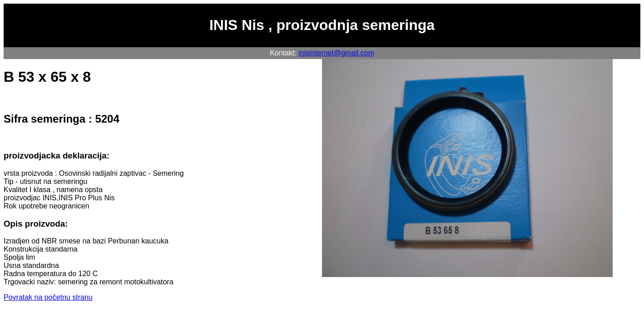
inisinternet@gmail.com (336, 53)
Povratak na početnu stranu (48, 297)
